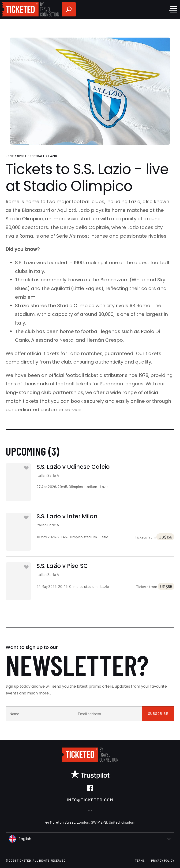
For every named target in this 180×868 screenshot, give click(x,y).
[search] (69, 9)
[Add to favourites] (26, 468)
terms (140, 860)
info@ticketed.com (90, 800)
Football (37, 156)
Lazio (53, 156)
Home (10, 156)
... (90, 809)
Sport (22, 156)
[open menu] (173, 9)
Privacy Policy (163, 860)
